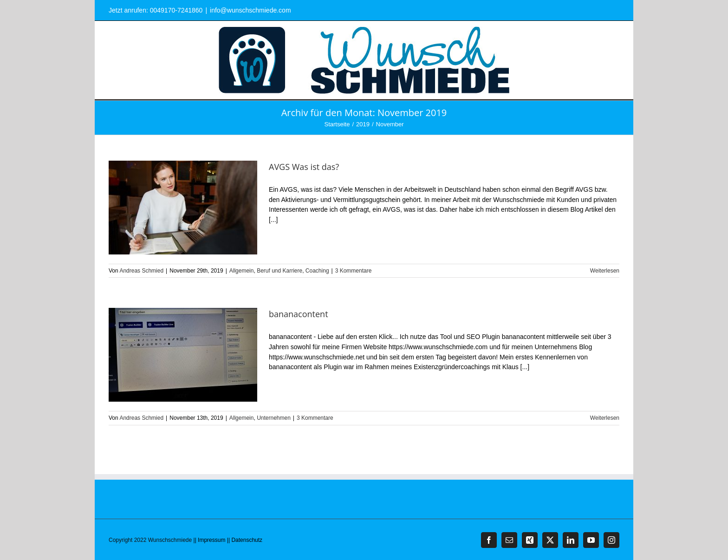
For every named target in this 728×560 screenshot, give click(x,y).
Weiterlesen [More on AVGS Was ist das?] (605, 271)
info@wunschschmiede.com (250, 10)
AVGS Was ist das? (304, 167)
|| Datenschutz (245, 540)
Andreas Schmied (141, 271)
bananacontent (299, 314)
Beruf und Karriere (279, 271)
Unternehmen (274, 418)
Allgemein (242, 271)
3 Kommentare (354, 271)
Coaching (317, 271)
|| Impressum (210, 540)
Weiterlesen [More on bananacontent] (605, 418)
